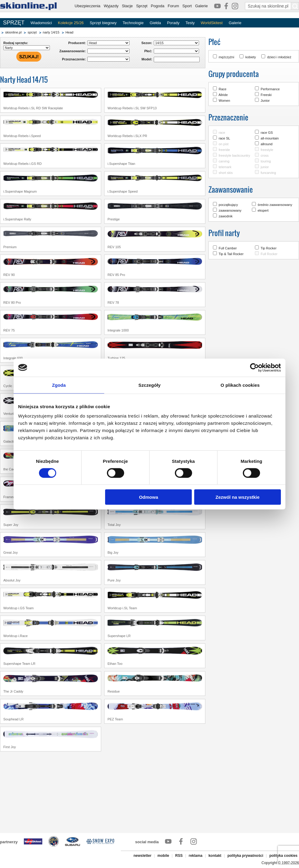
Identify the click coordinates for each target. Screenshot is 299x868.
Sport (187, 6)
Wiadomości (41, 23)
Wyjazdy (111, 6)
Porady (173, 23)
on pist (223, 144)
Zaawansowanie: (73, 51)
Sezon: (147, 43)
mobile (163, 856)
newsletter (142, 856)
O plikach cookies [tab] (240, 385)
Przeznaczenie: (74, 59)
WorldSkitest (212, 23)
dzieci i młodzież (279, 57)
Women (224, 101)
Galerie (201, 6)
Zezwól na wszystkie (238, 497)
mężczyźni (226, 57)
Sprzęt (142, 6)
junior (265, 167)
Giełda (155, 23)
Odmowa (148, 497)
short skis (226, 173)
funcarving (268, 173)
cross (265, 155)
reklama (196, 856)
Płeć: (148, 51)
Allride (223, 95)
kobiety (251, 57)
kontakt (215, 856)
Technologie (133, 23)
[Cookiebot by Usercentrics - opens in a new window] (254, 367)
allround (267, 144)
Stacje (127, 6)
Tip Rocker (269, 248)
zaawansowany (230, 210)
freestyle (267, 150)
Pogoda (158, 6)
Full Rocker (269, 254)
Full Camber (228, 248)
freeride (224, 150)
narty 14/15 (51, 32)
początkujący (228, 205)
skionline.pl (13, 32)
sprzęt (32, 32)
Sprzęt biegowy (103, 23)
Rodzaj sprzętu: (16, 43)
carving (224, 161)
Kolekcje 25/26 (71, 23)
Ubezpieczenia (87, 6)
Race (223, 89)
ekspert (263, 210)
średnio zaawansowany (275, 205)
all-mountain (270, 138)
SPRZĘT (14, 23)
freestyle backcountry (234, 155)
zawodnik (226, 216)
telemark (225, 167)
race (222, 133)
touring (266, 161)
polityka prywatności (245, 856)
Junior (265, 101)
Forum (173, 6)
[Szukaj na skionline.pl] (295, 6)
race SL (224, 138)
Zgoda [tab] (59, 385)
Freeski (266, 95)
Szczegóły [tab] (149, 385)
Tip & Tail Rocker (231, 254)
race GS (267, 133)
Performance (270, 89)
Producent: (77, 43)
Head (69, 32)
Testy (190, 23)
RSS (179, 856)
